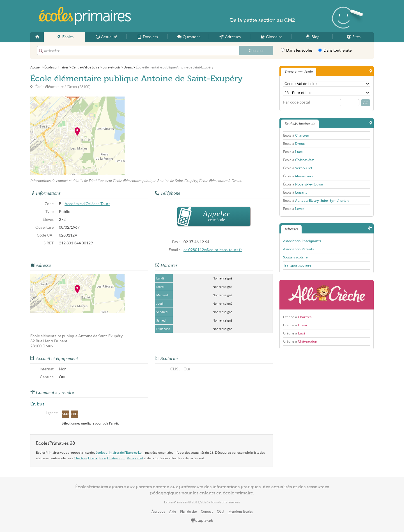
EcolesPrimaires (85, 16)
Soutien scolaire (295, 257)
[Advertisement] (175, 136)
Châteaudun (116, 458)
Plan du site (188, 511)
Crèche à (297, 317)
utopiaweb (202, 521)
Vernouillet (135, 458)
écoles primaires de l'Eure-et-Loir (120, 452)
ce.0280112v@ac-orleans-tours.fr (213, 250)
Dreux (93, 458)
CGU (221, 511)
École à (296, 136)
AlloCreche (327, 295)
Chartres (80, 458)
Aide (173, 511)
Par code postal (297, 102)
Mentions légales (241, 511)
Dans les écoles (297, 50)
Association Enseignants (302, 241)
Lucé (102, 458)
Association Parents (298, 249)
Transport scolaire (297, 265)
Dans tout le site (335, 50)
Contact (207, 511)
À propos (158, 511)
